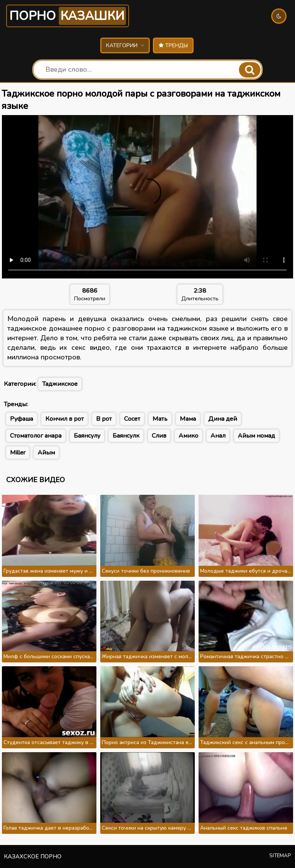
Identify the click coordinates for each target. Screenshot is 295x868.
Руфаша (22, 419)
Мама (188, 419)
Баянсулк (126, 436)
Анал (218, 436)
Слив (159, 436)
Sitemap (280, 856)
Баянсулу (87, 436)
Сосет (132, 419)
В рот (104, 419)
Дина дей (223, 419)
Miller (18, 453)
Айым (46, 453)
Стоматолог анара (36, 436)
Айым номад (256, 436)
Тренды (173, 45)
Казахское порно (33, 856)
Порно (68, 16)
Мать (160, 419)
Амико (188, 436)
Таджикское (60, 384)
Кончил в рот (65, 419)
